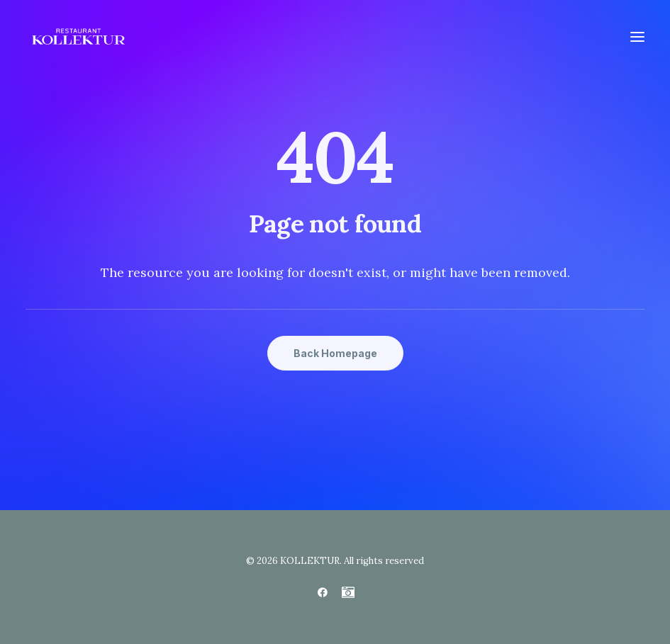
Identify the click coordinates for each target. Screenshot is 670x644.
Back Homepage (335, 353)
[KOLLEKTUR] (78, 37)
